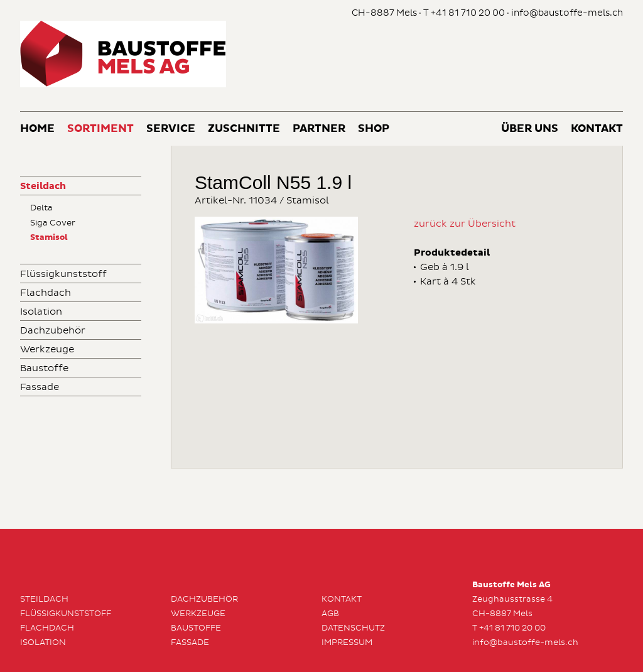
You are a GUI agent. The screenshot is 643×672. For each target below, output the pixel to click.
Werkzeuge (47, 350)
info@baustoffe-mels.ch (567, 13)
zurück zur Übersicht (465, 224)
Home (37, 129)
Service (171, 129)
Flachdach (46, 293)
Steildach (43, 186)
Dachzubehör (53, 331)
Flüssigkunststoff (63, 274)
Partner (319, 129)
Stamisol (49, 238)
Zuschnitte (244, 129)
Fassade (40, 387)
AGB (330, 614)
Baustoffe (44, 368)
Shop (374, 129)
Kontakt (597, 129)
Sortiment (100, 129)
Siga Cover (53, 223)
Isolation (41, 312)
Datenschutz (353, 628)
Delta (41, 208)
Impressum (347, 642)
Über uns (530, 129)
